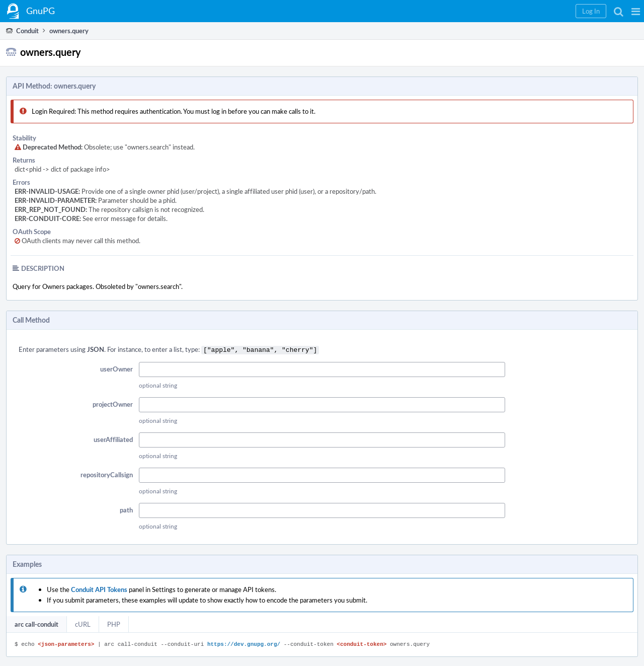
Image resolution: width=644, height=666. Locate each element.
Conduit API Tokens (99, 588)
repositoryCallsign (107, 474)
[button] (636, 11)
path (126, 509)
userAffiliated (113, 438)
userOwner (116, 368)
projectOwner (113, 403)
